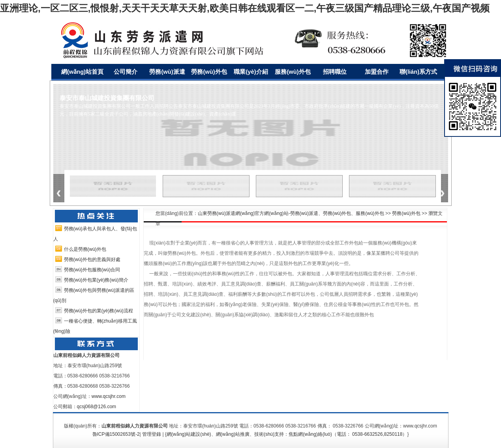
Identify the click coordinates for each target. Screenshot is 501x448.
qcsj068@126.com (97, 407)
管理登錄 (152, 434)
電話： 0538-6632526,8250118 (370, 434)
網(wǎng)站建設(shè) (189, 434)
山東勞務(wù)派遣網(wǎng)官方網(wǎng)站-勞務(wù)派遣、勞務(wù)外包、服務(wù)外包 (291, 213)
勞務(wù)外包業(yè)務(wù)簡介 (96, 280)
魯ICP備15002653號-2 (116, 434)
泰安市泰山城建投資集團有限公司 (107, 98)
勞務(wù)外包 (406, 213)
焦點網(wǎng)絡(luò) (310, 434)
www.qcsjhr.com (109, 396)
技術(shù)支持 (269, 434)
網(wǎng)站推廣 (233, 434)
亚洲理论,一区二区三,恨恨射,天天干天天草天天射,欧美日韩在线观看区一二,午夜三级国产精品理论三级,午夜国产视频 (245, 8)
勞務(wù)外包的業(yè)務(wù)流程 (99, 311)
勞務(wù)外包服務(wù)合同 (92, 270)
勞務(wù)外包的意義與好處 (92, 259)
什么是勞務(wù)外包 (85, 249)
